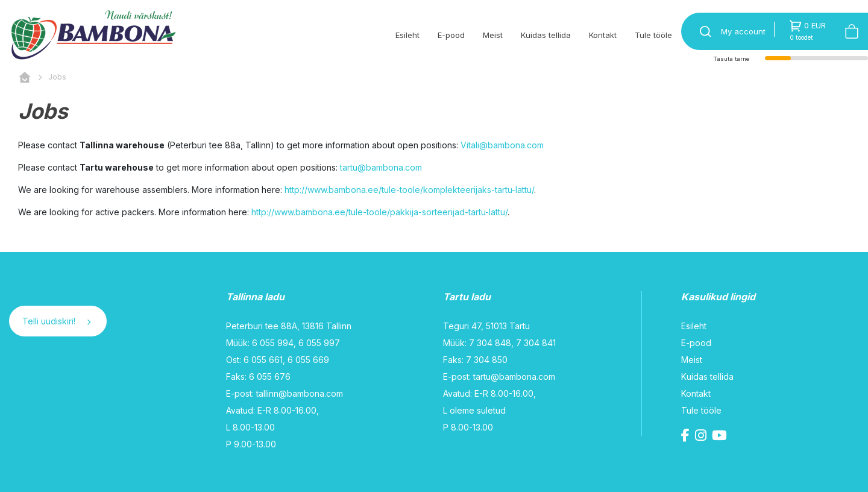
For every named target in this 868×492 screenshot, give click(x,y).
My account (743, 31)
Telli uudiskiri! (56, 321)
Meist (493, 35)
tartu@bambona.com (381, 167)
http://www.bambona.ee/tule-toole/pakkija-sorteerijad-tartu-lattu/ (379, 212)
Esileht (407, 35)
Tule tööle (653, 35)
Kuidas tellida (546, 35)
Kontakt (603, 35)
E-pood (451, 35)
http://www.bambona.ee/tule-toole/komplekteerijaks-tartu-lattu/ (409, 190)
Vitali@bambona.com (502, 145)
